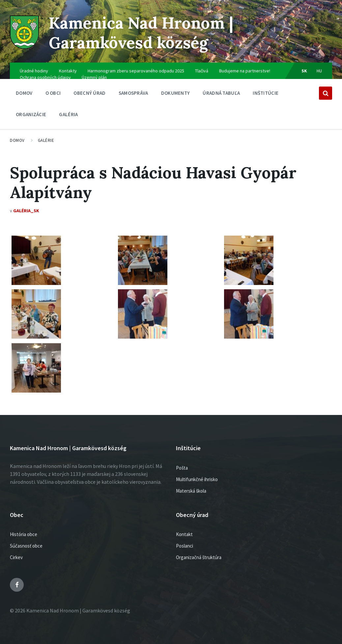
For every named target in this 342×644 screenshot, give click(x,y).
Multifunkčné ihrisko (197, 479)
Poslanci (185, 546)
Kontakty (68, 71)
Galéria (68, 114)
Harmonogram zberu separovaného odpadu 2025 (136, 71)
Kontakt (184, 534)
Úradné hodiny (34, 71)
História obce (24, 534)
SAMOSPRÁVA (133, 95)
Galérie (46, 140)
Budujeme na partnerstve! (245, 71)
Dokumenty (176, 95)
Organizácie (31, 116)
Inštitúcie (266, 95)
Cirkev (16, 557)
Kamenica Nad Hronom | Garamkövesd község (141, 33)
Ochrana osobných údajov (45, 77)
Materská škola (191, 491)
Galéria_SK (26, 211)
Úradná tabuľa (221, 95)
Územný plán (94, 77)
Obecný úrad (89, 95)
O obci (53, 95)
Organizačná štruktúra (199, 557)
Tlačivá (202, 71)
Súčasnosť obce (26, 546)
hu (319, 71)
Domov (24, 93)
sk (304, 71)
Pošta (182, 468)
